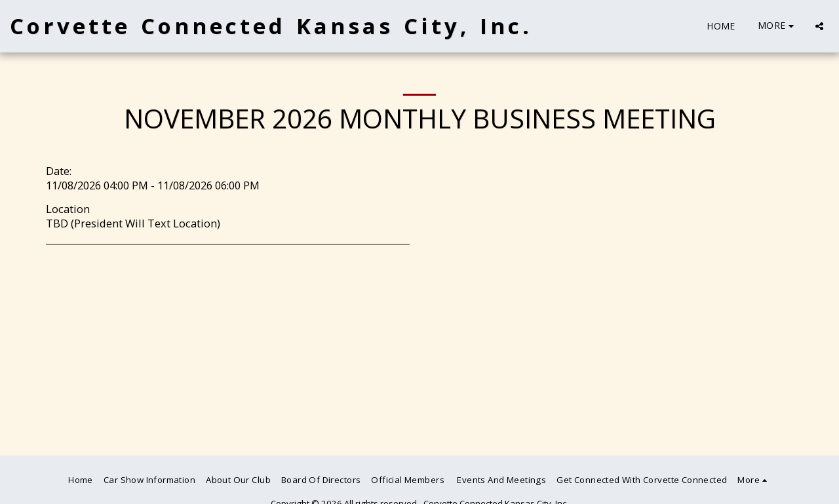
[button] (819, 26)
